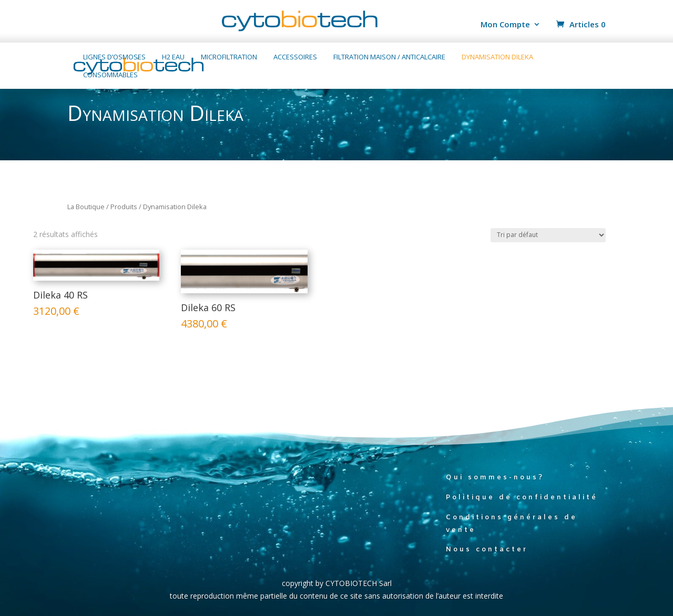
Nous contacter (487, 550)
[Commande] (548, 235)
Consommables (110, 75)
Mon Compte (505, 25)
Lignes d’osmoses (114, 57)
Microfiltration (229, 57)
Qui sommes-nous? (495, 478)
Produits (124, 207)
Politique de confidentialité (522, 497)
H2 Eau (173, 57)
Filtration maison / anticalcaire (389, 57)
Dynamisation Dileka (497, 57)
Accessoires (295, 57)
